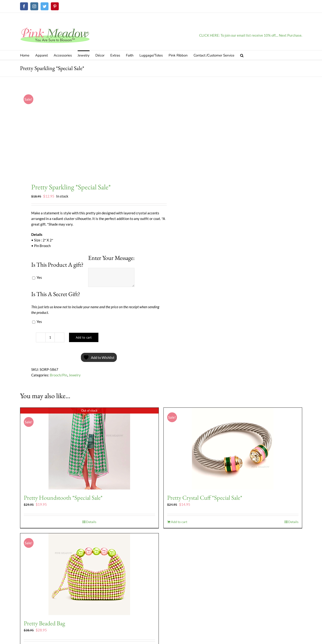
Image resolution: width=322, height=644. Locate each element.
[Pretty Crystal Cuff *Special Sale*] (233, 449)
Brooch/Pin (59, 375)
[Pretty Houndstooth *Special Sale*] (89, 449)
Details (91, 522)
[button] (242, 55)
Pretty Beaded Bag (44, 623)
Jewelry (75, 375)
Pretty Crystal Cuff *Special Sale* (205, 498)
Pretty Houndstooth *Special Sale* (63, 498)
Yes (37, 277)
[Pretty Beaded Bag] (89, 574)
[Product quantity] (50, 337)
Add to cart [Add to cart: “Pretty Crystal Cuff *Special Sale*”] (179, 522)
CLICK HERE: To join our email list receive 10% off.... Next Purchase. (251, 35)
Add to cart (84, 337)
